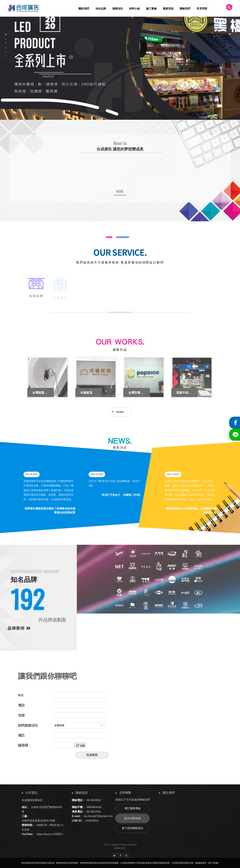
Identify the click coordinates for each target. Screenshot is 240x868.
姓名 (21, 695)
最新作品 (120, 350)
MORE (120, 412)
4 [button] (6, 47)
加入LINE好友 (132, 818)
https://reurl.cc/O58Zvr (50, 834)
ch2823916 (92, 821)
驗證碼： (25, 745)
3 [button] (6, 43)
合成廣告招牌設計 (32, 800)
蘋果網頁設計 (120, 848)
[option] (120, 68)
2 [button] (6, 39)
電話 (21, 705)
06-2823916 (94, 800)
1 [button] (6, 34)
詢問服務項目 (28, 725)
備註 (21, 735)
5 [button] (6, 52)
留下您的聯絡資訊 (132, 828)
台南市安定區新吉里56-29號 (38, 821)
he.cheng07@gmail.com (98, 816)
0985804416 (94, 807)
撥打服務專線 (132, 808)
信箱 (21, 715)
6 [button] (6, 56)
